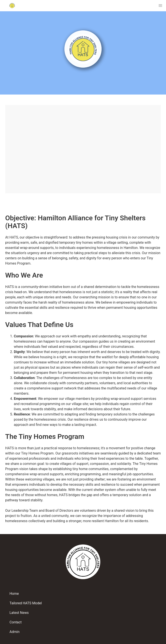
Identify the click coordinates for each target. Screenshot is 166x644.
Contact (16, 622)
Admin (14, 632)
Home (14, 594)
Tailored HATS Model (26, 603)
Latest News (19, 613)
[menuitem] (160, 6)
